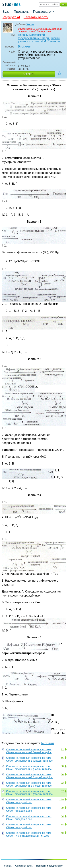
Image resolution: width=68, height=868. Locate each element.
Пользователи (44, 12)
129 (62, 799)
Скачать (29, 74)
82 (62, 749)
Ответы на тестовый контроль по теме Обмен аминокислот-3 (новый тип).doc (29, 784)
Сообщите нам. (44, 31)
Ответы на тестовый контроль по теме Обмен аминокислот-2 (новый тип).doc (29, 768)
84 (62, 816)
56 (62, 758)
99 (62, 808)
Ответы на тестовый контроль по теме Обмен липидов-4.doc (29, 826)
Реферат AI (11, 17)
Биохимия (25, 46)
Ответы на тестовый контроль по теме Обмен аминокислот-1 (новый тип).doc (29, 751)
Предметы (22, 12)
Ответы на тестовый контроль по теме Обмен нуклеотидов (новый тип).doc (29, 834)
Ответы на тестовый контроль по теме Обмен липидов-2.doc (29, 809)
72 (62, 783)
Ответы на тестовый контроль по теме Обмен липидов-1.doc (29, 801)
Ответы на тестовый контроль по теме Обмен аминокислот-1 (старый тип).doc (29, 759)
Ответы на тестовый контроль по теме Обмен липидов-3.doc (29, 818)
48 (62, 833)
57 (62, 791)
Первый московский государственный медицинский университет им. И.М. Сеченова (39, 38)
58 (62, 766)
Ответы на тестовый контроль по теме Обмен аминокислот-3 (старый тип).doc (29, 793)
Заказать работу (36, 17)
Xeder (30, 24)
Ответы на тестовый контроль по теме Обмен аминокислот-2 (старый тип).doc (29, 776)
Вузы (6, 12)
